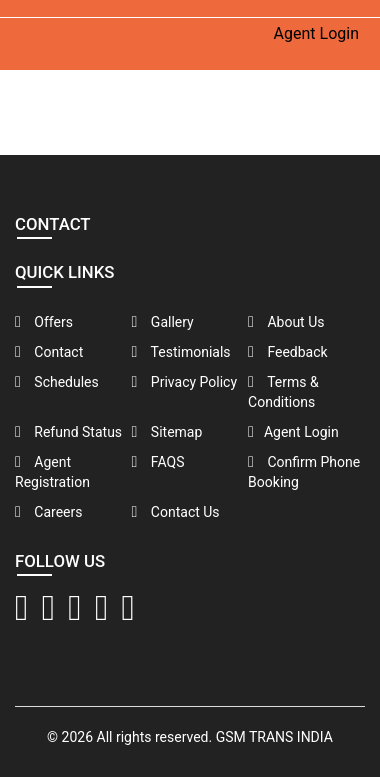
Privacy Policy (185, 382)
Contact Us (176, 512)
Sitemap (167, 432)
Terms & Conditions (283, 392)
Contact (49, 352)
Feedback (288, 352)
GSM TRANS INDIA (274, 737)
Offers (44, 322)
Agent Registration (52, 472)
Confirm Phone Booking (304, 472)
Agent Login (316, 33)
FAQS (158, 462)
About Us (286, 322)
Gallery (163, 322)
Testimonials (181, 352)
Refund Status (68, 432)
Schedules (57, 382)
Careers (48, 512)
